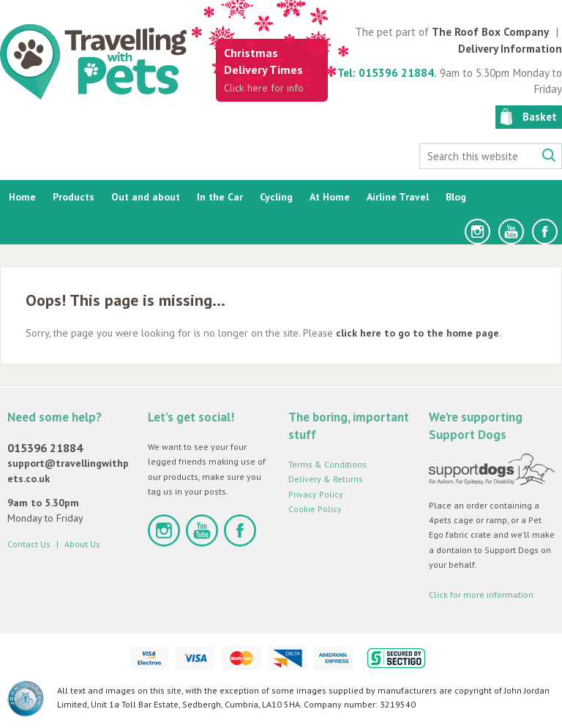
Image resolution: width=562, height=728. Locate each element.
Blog (456, 197)
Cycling (276, 197)
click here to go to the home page (417, 333)
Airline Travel (398, 197)
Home (22, 197)
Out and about (146, 197)
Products (74, 197)
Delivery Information (510, 49)
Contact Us (29, 544)
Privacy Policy (316, 494)
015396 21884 (45, 448)
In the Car (220, 197)
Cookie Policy (315, 509)
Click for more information (481, 594)
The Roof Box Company (490, 32)
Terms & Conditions (327, 464)
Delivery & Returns (326, 479)
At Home (330, 197)
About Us (82, 544)
